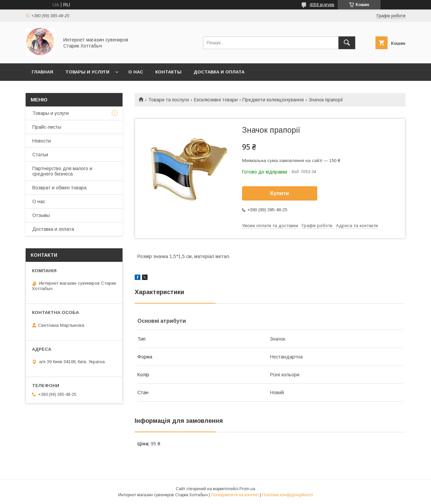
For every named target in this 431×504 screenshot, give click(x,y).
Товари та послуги (169, 100)
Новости (42, 141)
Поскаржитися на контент (235, 495)
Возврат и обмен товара (59, 188)
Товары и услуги (87, 72)
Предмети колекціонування (273, 100)
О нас (136, 72)
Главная (42, 72)
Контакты (168, 72)
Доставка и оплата (219, 72)
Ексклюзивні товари (216, 100)
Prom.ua (247, 489)
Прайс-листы (47, 127)
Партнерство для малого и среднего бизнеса (62, 171)
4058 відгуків (322, 5)
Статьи (40, 155)
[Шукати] (347, 43)
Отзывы (41, 215)
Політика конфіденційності (288, 495)
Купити (280, 193)
